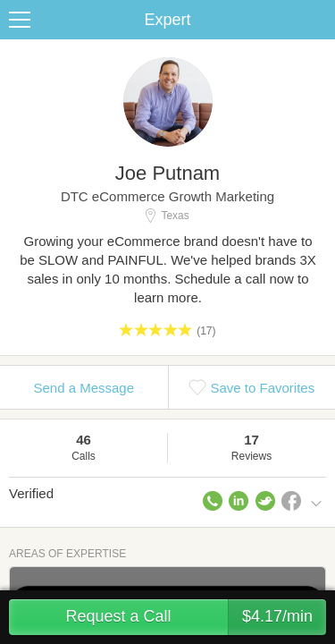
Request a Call (196, 617)
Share (317, 20)
